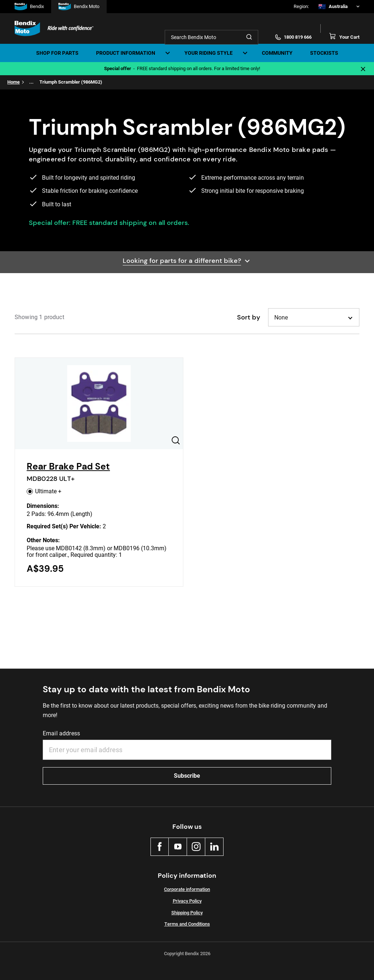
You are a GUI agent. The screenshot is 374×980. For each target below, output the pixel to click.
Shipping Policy (187, 913)
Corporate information (187, 889)
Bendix (29, 7)
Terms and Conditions (187, 924)
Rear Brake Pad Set (68, 466)
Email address (61, 733)
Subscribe (187, 776)
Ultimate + (44, 491)
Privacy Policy (187, 901)
